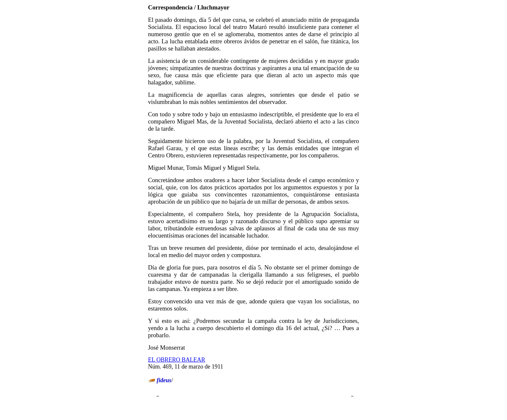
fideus (164, 380)
